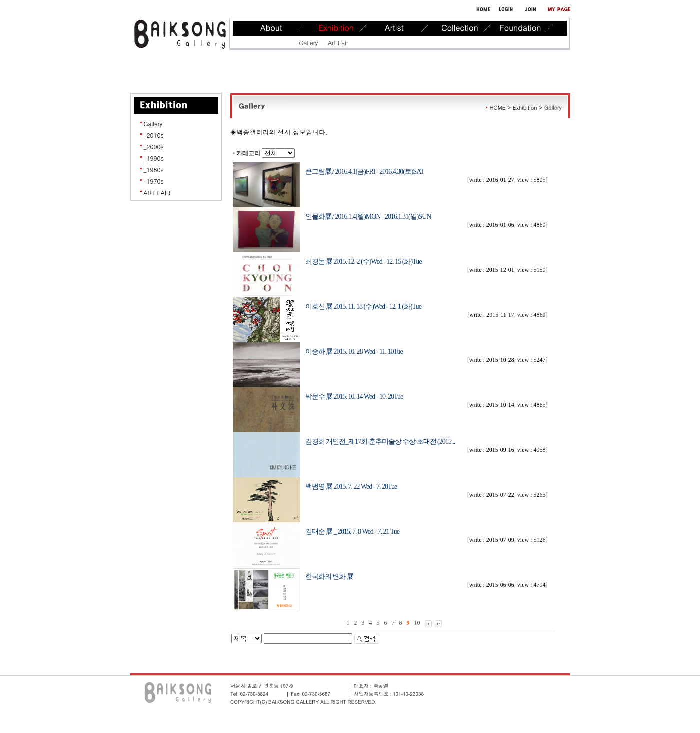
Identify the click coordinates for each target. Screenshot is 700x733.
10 (417, 623)
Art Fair (338, 42)
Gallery (309, 42)
